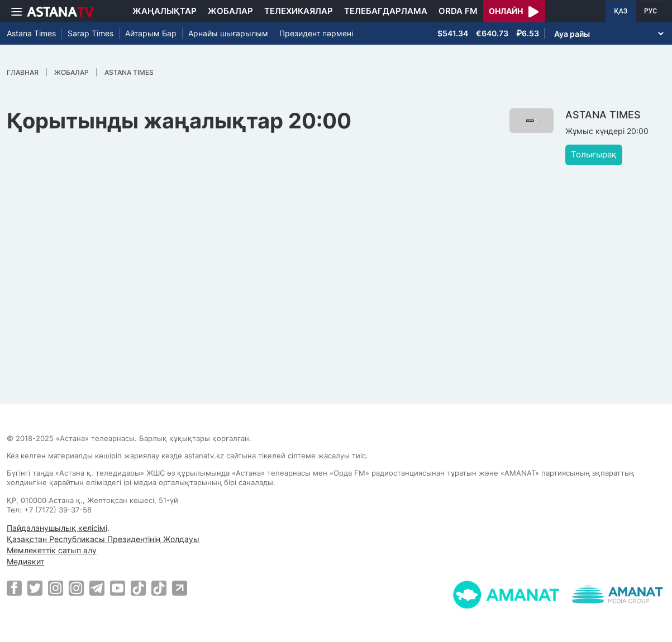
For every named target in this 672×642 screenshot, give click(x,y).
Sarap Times (90, 33)
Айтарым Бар (151, 33)
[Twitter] (35, 588)
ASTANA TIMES (129, 72)
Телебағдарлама (386, 11)
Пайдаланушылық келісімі (57, 528)
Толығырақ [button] (594, 154)
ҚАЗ (621, 11)
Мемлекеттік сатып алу (52, 550)
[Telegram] (97, 588)
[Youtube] (118, 588)
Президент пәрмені (316, 33)
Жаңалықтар (165, 11)
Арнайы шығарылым (228, 33)
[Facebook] (14, 588)
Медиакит (25, 561)
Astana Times (31, 33)
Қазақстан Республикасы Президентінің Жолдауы (103, 539)
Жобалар (230, 11)
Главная (23, 72)
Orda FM (458, 11)
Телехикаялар (299, 11)
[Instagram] (56, 588)
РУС (650, 11)
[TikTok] (138, 588)
